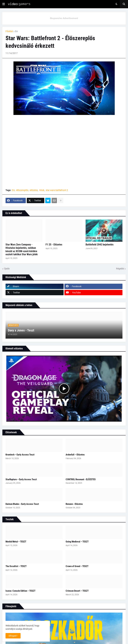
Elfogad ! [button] (13, 636)
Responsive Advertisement (64, 18)
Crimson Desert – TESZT (77, 591)
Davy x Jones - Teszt (21, 330)
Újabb (7, 269)
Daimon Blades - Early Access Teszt (22, 504)
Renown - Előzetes (74, 504)
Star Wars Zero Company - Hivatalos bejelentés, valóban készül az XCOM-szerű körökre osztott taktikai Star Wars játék (22, 249)
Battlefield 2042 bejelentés (100, 245)
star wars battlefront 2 (57, 190)
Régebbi (120, 269)
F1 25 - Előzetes (54, 245)
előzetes (34, 190)
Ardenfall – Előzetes (75, 455)
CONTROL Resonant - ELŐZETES (81, 479)
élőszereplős (22, 190)
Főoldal (9, 31)
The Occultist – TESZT (16, 566)
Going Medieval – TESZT (77, 542)
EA (16, 31)
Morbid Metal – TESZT (16, 542)
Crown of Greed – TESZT (77, 566)
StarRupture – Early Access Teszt (21, 479)
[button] (4, 4)
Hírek (42, 190)
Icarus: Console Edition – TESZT (20, 591)
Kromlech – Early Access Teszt (20, 455)
